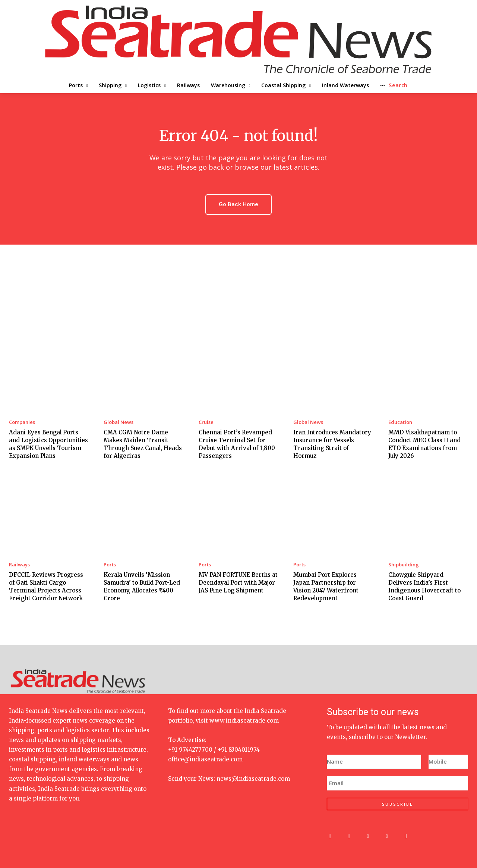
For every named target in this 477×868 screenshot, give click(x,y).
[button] (420, 85)
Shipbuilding (404, 565)
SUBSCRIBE (398, 804)
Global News (119, 422)
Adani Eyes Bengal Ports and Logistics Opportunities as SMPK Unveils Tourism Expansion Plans (48, 444)
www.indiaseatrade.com (244, 721)
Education (400, 422)
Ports (110, 565)
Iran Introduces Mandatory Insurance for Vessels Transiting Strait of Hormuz (332, 444)
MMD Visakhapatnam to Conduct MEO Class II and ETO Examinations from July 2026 (424, 444)
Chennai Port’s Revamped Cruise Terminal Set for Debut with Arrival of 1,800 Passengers (237, 444)
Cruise (206, 422)
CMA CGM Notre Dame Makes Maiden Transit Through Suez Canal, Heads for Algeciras (143, 444)
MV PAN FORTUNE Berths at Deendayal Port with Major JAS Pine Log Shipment (238, 583)
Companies (22, 422)
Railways (19, 565)
